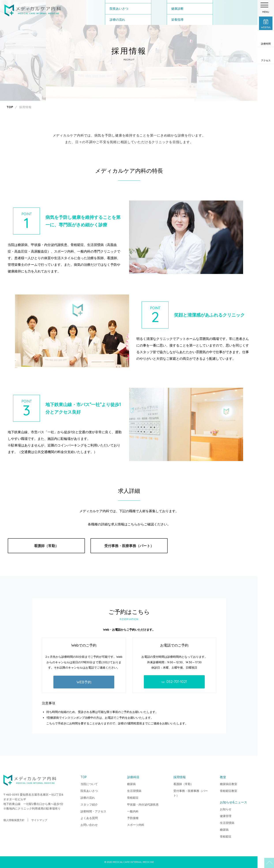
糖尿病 (131, 784)
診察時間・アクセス (93, 811)
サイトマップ (39, 820)
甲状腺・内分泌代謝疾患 (143, 804)
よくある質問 (89, 818)
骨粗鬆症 (133, 798)
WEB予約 (84, 682)
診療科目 (133, 777)
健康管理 (226, 816)
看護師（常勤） (46, 546)
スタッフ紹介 (89, 804)
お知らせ (226, 809)
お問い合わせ (89, 825)
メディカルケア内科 (33, 10)
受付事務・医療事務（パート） (129, 546)
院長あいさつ (89, 791)
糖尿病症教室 (229, 784)
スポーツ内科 (136, 825)
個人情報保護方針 (14, 820)
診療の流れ (88, 798)
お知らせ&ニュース (234, 802)
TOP (266, 860)
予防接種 (133, 818)
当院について (89, 784)
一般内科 (133, 811)
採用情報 (180, 777)
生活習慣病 (134, 791)
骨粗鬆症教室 (229, 791)
